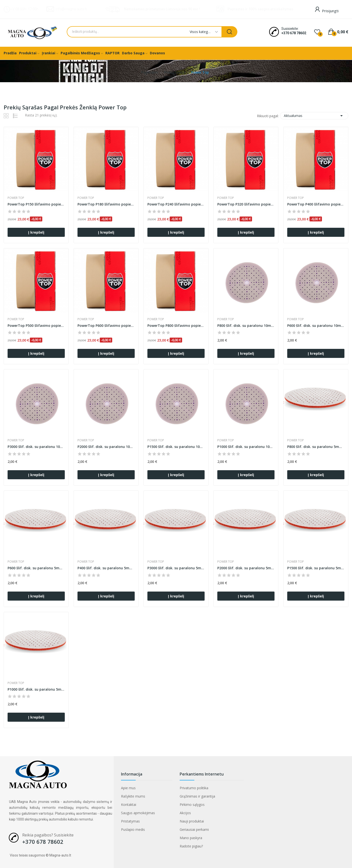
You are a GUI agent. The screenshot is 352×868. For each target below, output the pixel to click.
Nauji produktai (192, 821)
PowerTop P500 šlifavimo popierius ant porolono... (36, 325)
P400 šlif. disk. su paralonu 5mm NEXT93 (106, 568)
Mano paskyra (191, 838)
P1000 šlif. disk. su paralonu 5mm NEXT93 (36, 689)
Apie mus (128, 788)
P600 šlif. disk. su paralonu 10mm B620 (316, 325)
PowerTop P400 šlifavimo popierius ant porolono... (316, 204)
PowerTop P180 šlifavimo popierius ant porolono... (106, 204)
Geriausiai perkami (194, 829)
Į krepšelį (36, 232)
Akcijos (185, 813)
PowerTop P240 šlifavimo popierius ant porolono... (176, 204)
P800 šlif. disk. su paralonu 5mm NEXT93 (316, 447)
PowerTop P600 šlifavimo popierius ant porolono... (106, 325)
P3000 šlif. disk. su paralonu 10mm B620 (36, 447)
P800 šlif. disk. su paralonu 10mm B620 (246, 325)
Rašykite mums (133, 796)
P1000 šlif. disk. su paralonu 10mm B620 (246, 447)
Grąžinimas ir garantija (197, 796)
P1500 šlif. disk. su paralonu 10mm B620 (176, 447)
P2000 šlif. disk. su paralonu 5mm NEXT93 (246, 568)
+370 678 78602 (294, 33)
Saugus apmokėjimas (138, 813)
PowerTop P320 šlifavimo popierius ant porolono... (246, 204)
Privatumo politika (194, 788)
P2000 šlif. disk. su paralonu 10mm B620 (106, 447)
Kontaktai (129, 805)
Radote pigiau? (191, 846)
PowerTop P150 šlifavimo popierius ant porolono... (36, 204)
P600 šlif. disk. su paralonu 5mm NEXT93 (36, 568)
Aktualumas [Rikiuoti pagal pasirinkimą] (314, 116)
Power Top (16, 198)
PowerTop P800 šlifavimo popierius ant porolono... (176, 325)
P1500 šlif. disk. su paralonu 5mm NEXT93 (316, 568)
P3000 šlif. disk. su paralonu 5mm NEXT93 (176, 568)
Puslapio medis (133, 829)
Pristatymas (130, 821)
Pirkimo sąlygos (192, 805)
